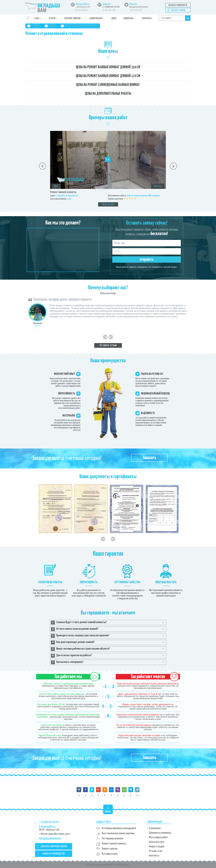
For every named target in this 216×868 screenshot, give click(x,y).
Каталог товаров (72, 18)
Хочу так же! (108, 204)
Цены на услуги (157, 842)
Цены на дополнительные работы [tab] (108, 94)
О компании (155, 828)
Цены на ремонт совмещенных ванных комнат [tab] (108, 85)
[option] (108, 169)
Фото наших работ (158, 837)
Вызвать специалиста (178, 5)
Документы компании (160, 833)
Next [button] (173, 166)
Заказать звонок (178, 10)
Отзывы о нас (156, 851)
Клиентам (128, 18)
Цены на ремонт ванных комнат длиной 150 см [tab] (108, 67)
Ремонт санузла (110, 849)
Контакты (147, 18)
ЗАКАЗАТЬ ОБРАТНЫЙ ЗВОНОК (52, 846)
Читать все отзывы (108, 293)
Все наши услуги (110, 854)
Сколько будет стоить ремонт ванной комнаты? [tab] (79, 623)
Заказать (149, 458)
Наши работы (96, 18)
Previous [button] (43, 166)
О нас (37, 18)
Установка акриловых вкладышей (119, 828)
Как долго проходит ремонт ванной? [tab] (73, 642)
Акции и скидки (157, 846)
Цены (114, 18)
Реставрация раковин (113, 838)
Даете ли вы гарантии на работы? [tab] (71, 656)
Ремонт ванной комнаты (114, 844)
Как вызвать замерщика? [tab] (67, 662)
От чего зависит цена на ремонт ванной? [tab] (75, 629)
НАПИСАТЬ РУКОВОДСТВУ (51, 853)
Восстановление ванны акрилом (118, 833)
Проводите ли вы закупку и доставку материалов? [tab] (80, 636)
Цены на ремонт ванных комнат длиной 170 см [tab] (108, 76)
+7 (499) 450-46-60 (111, 7)
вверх (108, 809)
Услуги (52, 18)
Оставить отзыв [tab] (108, 345)
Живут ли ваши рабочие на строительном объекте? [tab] (80, 649)
